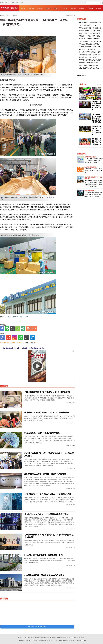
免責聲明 (82, 638)
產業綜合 (82, 8)
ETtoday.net (56, 640)
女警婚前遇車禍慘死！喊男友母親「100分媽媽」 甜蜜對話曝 (96, 130)
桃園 (21, 317)
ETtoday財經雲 (82, 75)
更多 (99, 85)
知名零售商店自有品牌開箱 (91, 167)
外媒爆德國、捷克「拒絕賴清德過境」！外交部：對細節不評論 (96, 106)
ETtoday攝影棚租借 (89, 191)
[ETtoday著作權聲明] (29, 343)
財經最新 (32, 8)
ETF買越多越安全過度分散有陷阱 (89, 44)
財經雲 (9, 8)
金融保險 (48, 8)
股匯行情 (57, 8)
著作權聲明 (75, 638)
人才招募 (27, 638)
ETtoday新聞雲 (4, 1)
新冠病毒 (15, 317)
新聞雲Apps (19, 1)
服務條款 (59, 638)
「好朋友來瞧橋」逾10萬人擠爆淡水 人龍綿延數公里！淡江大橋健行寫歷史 (97, 118)
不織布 (26, 317)
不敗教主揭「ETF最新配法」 (88, 49)
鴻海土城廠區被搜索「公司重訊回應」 (91, 28)
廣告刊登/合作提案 (43, 638)
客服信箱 (53, 638)
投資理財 (23, 8)
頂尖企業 (40, 8)
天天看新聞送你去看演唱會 (91, 157)
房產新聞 (90, 8)
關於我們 (34, 638)
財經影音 (74, 8)
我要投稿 (21, 638)
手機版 (12, 1)
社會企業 (99, 8)
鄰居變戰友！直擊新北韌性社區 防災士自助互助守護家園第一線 (96, 142)
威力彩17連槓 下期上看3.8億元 (89, 57)
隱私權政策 (67, 638)
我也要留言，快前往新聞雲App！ (37, 627)
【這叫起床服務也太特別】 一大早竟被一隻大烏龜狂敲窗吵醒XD (23, 348)
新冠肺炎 (8, 317)
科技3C (65, 8)
